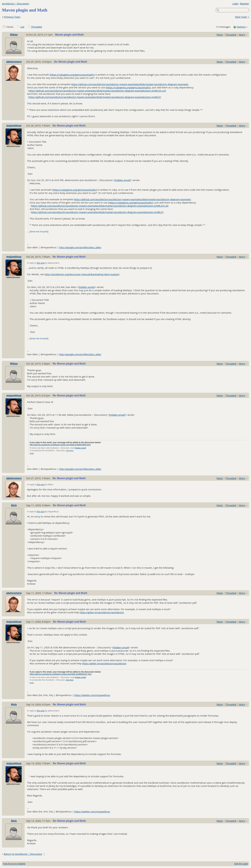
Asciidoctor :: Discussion (16, 4)
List (22, 27)
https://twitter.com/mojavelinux (92, 695)
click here (70, 450)
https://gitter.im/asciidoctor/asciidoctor (102, 612)
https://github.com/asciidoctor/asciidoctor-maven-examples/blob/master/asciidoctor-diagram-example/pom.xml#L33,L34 (97, 91)
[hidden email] (123, 180)
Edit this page (241, 864)
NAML (32, 453)
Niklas (14, 35)
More (242, 35)
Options (241, 27)
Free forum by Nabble (14, 864)
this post (41, 263)
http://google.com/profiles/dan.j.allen (80, 247)
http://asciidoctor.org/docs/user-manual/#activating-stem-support (82, 274)
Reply (220, 35)
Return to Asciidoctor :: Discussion (23, 854)
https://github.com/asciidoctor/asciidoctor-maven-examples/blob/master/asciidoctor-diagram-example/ (130, 84)
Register (244, 4)
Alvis (14, 505)
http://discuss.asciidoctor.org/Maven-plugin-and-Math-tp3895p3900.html (60, 445)
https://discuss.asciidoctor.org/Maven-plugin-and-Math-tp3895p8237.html (61, 674)
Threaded (36, 27)
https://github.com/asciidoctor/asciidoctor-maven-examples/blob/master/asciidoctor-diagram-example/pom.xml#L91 (95, 97)
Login (235, 4)
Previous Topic (12, 17)
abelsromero (14, 62)
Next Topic (241, 17)
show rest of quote (39, 232)
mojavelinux (14, 126)
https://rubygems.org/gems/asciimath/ (72, 75)
